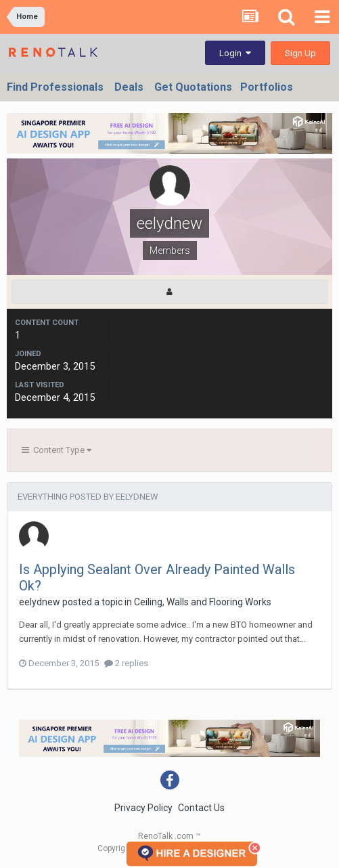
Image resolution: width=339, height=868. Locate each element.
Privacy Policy (143, 808)
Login (235, 53)
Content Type (56, 450)
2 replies (126, 663)
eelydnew (40, 602)
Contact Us (201, 808)
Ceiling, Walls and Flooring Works (203, 602)
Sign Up (300, 53)
